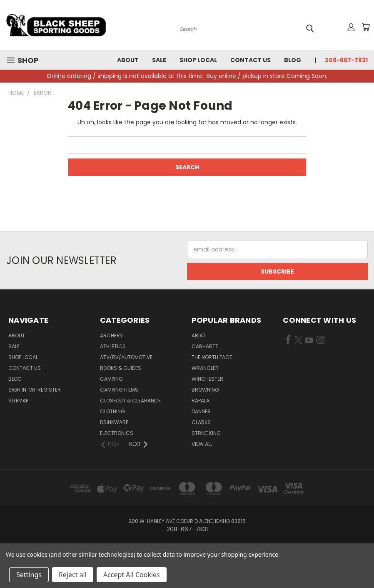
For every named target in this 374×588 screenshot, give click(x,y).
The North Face (212, 357)
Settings (29, 575)
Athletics (113, 346)
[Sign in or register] (351, 27)
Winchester (207, 379)
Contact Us (251, 60)
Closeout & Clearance (130, 401)
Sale (159, 60)
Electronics (117, 433)
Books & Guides (121, 368)
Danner (201, 411)
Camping (111, 379)
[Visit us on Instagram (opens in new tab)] (320, 342)
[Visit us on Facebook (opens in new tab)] (288, 342)
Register (49, 390)
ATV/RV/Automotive (126, 357)
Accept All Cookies (132, 575)
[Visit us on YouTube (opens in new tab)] (309, 342)
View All (202, 444)
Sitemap (18, 401)
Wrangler (205, 368)
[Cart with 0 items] (366, 27)
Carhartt (205, 346)
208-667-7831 (346, 60)
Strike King (206, 433)
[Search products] (249, 28)
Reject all (73, 575)
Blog (293, 60)
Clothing (112, 411)
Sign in (18, 390)
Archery (111, 335)
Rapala (201, 401)
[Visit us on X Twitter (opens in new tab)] (298, 342)
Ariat (199, 335)
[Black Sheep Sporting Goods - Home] (56, 25)
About (128, 60)
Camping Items (119, 390)
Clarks (201, 422)
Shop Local (198, 60)
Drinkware (114, 422)
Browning (205, 390)
